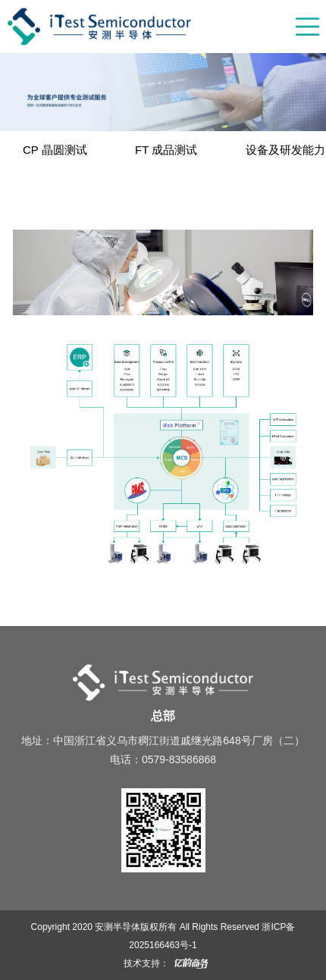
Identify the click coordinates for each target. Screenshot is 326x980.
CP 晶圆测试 (55, 150)
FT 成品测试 (166, 150)
